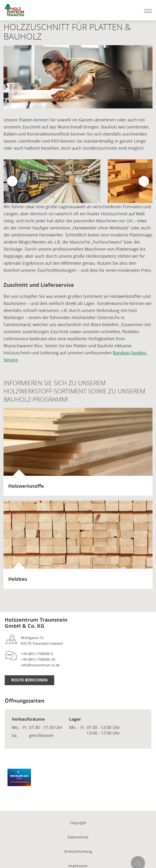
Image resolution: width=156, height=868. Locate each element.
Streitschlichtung (78, 851)
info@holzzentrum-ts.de (40, 665)
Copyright (78, 823)
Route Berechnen (29, 680)
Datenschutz (78, 837)
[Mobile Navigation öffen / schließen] (147, 11)
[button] (12, 181)
